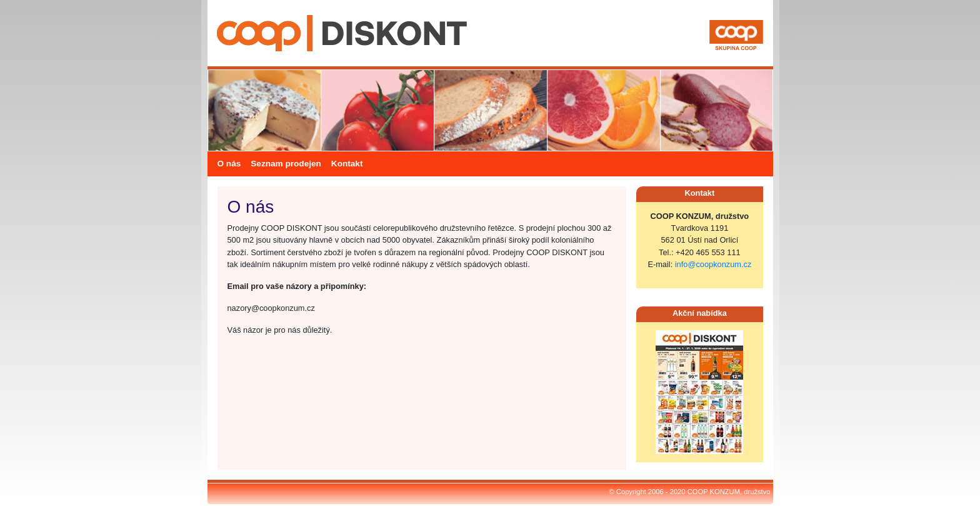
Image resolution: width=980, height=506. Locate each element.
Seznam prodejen (286, 164)
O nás (229, 164)
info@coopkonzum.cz (713, 264)
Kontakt (347, 164)
